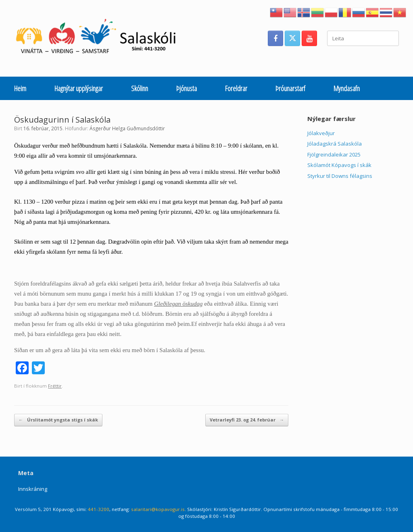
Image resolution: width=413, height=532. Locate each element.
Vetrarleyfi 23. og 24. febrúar (247, 420)
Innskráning (33, 489)
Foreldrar (236, 88)
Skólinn (140, 88)
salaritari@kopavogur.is (158, 509)
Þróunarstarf (290, 88)
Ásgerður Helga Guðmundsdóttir (127, 128)
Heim (20, 88)
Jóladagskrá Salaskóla (335, 144)
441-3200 (99, 509)
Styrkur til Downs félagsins (340, 176)
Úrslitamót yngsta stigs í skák (58, 420)
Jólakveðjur (321, 133)
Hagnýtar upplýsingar (79, 88)
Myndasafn (347, 88)
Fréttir (55, 386)
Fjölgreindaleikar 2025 (334, 154)
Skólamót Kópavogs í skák (339, 165)
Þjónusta (187, 88)
